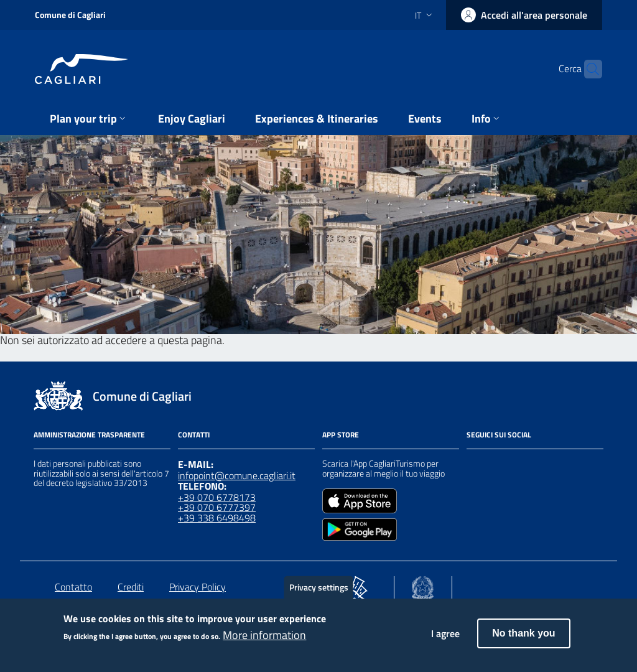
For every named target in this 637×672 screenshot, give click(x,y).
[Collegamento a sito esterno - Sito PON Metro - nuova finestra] (356, 585)
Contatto (73, 587)
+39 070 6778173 (217, 497)
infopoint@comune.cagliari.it (237, 475)
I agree (445, 639)
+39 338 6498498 (217, 518)
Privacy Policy (198, 587)
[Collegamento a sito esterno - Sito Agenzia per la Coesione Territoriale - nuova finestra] (423, 585)
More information (264, 641)
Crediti (131, 587)
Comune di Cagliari (70, 15)
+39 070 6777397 (217, 507)
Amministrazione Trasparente (89, 435)
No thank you (523, 639)
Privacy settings (319, 593)
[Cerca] (587, 69)
